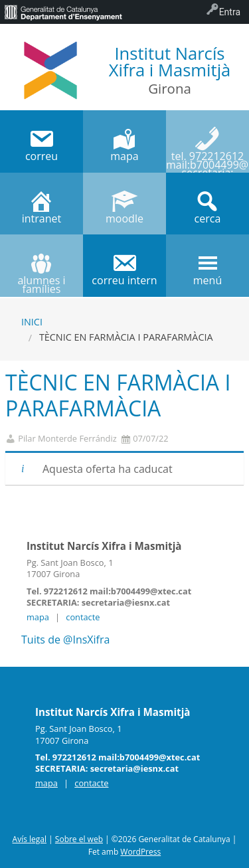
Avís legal (30, 839)
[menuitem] (63, 12)
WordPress (140, 852)
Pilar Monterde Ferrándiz (67, 439)
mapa (38, 617)
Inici (32, 322)
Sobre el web (79, 839)
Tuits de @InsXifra (65, 640)
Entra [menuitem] (230, 12)
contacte (83, 617)
